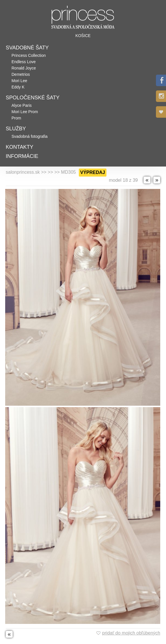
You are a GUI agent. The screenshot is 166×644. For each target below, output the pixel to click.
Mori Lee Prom (25, 112)
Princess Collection (29, 55)
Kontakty (20, 147)
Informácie (22, 156)
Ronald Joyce (24, 68)
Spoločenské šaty (33, 98)
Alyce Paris (22, 105)
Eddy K (18, 87)
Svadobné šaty (27, 48)
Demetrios (21, 74)
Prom (16, 118)
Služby (16, 129)
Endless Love (24, 62)
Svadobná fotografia (29, 136)
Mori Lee (19, 81)
